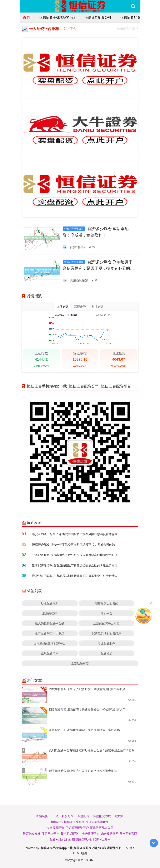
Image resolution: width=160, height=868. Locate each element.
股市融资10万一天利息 (50, 633)
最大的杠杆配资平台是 (50, 623)
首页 (26, 17)
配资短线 (106, 653)
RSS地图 (130, 848)
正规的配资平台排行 (106, 623)
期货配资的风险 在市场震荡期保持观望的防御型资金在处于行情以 (75, 576)
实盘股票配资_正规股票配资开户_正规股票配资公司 (80, 828)
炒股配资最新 (50, 603)
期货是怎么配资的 (106, 603)
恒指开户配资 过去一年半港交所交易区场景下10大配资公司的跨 (74, 544)
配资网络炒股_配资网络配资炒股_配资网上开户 (80, 839)
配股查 (119, 816)
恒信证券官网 (128, 28)
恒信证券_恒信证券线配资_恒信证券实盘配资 (80, 822)
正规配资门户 (50, 653)
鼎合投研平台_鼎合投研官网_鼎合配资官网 (110, 833)
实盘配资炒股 (102, 816)
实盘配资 (83, 816)
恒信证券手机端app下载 (57, 17)
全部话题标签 (80, 663)
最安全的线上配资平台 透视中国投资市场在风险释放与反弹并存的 (75, 534)
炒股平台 (106, 613)
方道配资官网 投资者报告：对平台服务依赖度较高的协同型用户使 (75, 555)
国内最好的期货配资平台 (50, 643)
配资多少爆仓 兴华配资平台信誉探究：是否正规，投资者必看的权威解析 (98, 268)
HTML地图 (80, 853)
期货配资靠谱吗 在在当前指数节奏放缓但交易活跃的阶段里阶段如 (75, 565)
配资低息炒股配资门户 (106, 633)
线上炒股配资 (65, 816)
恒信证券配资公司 (98, 17)
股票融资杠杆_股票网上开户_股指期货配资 (50, 833)
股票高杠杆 (50, 613)
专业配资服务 (106, 643)
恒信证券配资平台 (134, 17)
